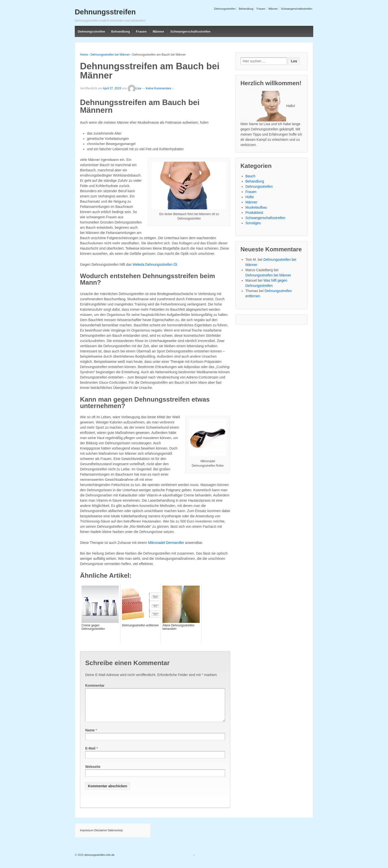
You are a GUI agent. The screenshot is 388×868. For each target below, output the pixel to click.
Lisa (134, 88)
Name (90, 736)
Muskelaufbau (256, 207)
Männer (273, 9)
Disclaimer (100, 836)
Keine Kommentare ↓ (160, 88)
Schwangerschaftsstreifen (297, 9)
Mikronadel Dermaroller (166, 543)
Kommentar (95, 685)
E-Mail (90, 754)
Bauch (250, 176)
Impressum (87, 836)
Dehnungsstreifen (225, 9)
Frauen (261, 9)
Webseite (93, 773)
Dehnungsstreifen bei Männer (110, 55)
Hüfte (250, 197)
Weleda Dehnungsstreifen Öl (155, 264)
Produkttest (254, 213)
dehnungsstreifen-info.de (99, 861)
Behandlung (246, 9)
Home (84, 55)
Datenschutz (115, 836)
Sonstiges (253, 223)
